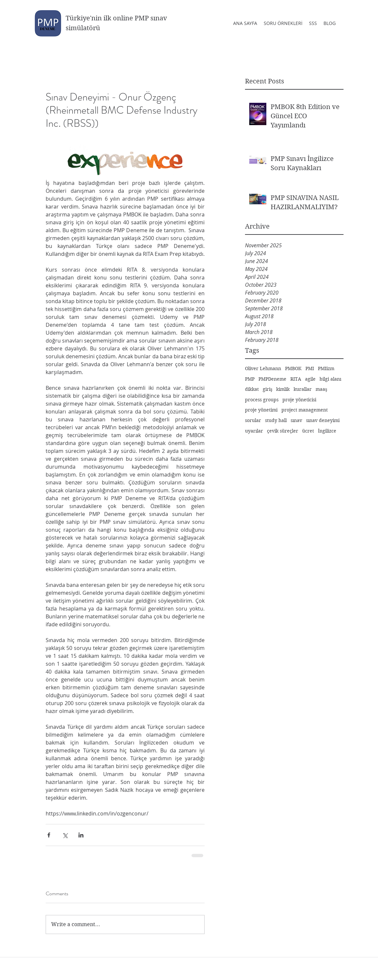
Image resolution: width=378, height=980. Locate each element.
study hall (276, 420)
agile (310, 379)
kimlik (283, 389)
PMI (310, 368)
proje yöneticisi (299, 400)
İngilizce (327, 431)
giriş (267, 389)
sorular (253, 420)
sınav (296, 420)
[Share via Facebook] (49, 835)
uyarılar (254, 431)
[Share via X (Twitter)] (65, 835)
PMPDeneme (272, 379)
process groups (262, 400)
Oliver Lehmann (263, 368)
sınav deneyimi (323, 420)
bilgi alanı (330, 379)
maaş (321, 389)
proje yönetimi (261, 410)
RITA (296, 379)
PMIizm (326, 368)
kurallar (303, 389)
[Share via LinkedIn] (81, 835)
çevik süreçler (283, 431)
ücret (308, 431)
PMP (250, 379)
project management (305, 410)
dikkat (252, 389)
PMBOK (293, 368)
